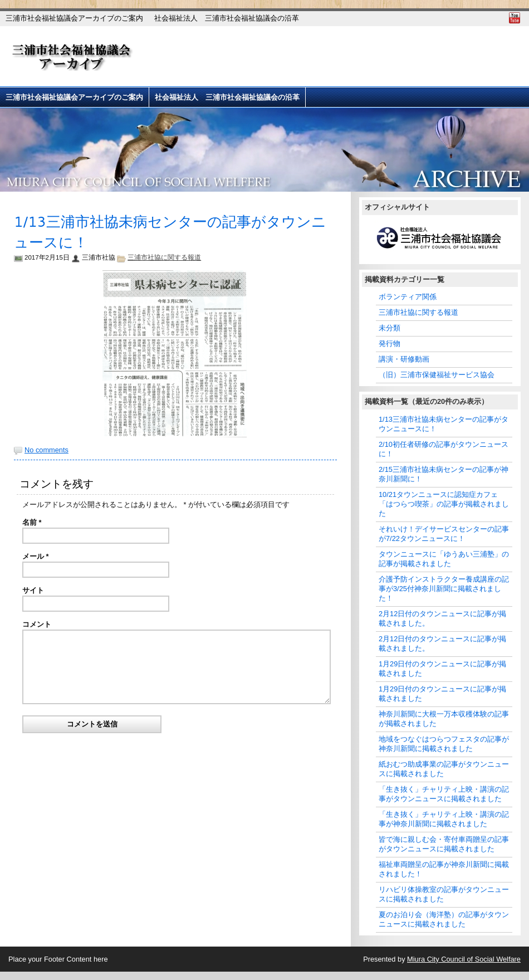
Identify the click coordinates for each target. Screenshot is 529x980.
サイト (33, 590)
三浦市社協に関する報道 (164, 257)
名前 (32, 522)
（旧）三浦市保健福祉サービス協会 (437, 375)
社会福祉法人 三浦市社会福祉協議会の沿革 (227, 18)
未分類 (390, 328)
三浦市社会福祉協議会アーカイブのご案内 (74, 18)
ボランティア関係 (408, 297)
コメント (37, 624)
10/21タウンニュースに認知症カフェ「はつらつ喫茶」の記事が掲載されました (444, 504)
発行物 (390, 343)
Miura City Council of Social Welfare (464, 959)
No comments (46, 450)
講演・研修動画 (404, 359)
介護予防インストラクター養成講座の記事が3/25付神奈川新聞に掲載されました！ (444, 589)
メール (36, 556)
